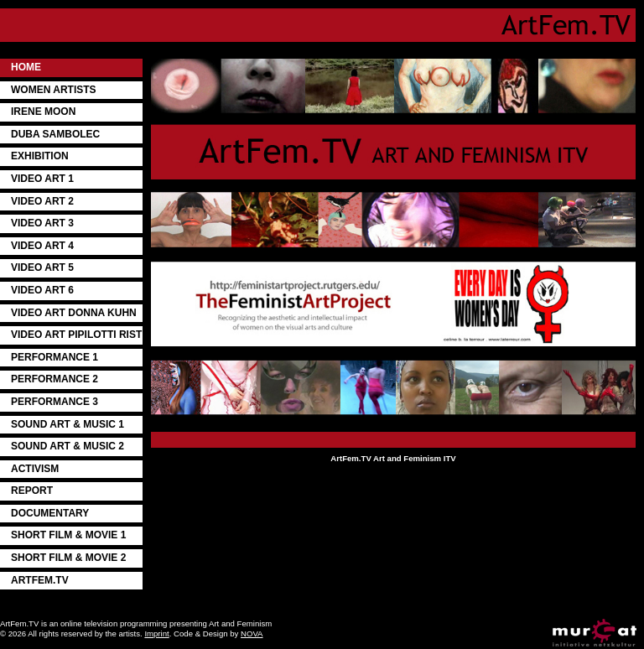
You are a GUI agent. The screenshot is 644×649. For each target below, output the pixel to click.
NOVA (252, 633)
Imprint (156, 633)
